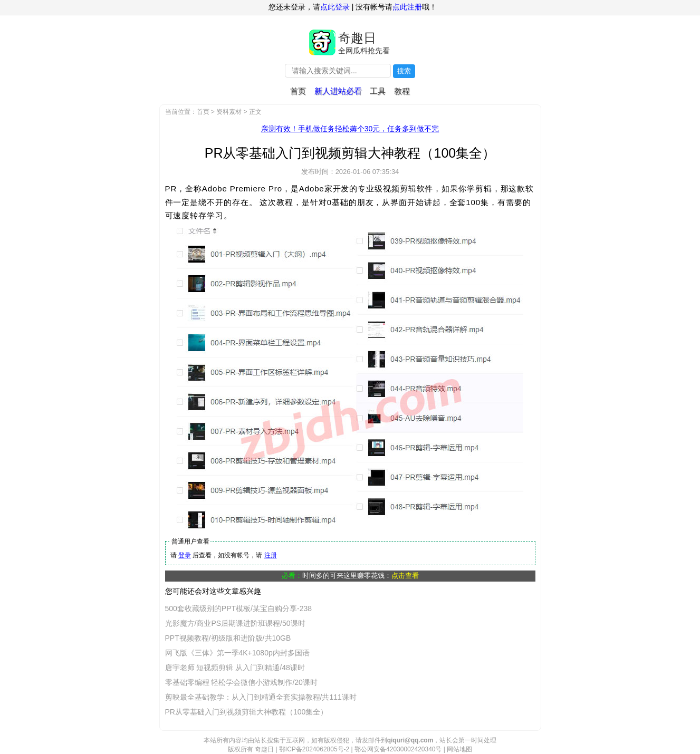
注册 (271, 555)
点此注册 (407, 7)
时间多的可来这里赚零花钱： (361, 576)
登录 (185, 555)
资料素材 (229, 112)
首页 (298, 91)
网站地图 (459, 749)
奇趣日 (357, 38)
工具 (378, 91)
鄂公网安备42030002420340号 (398, 749)
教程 (402, 91)
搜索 (404, 71)
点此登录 (335, 7)
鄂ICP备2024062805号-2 (314, 749)
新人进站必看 (338, 91)
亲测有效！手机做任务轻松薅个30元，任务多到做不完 (350, 129)
